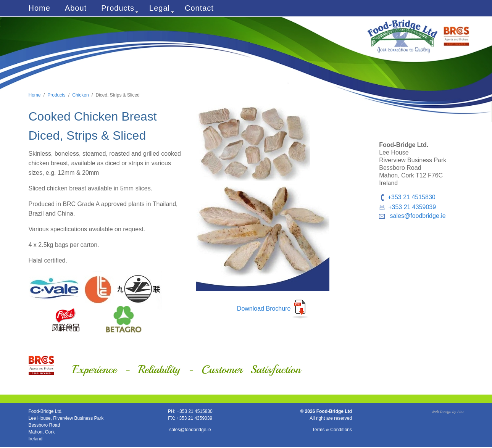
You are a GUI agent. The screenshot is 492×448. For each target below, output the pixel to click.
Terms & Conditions (332, 430)
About (76, 8)
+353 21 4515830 (412, 197)
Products (120, 9)
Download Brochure (264, 309)
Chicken (80, 95)
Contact (199, 8)
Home (40, 8)
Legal (162, 9)
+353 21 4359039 (412, 207)
